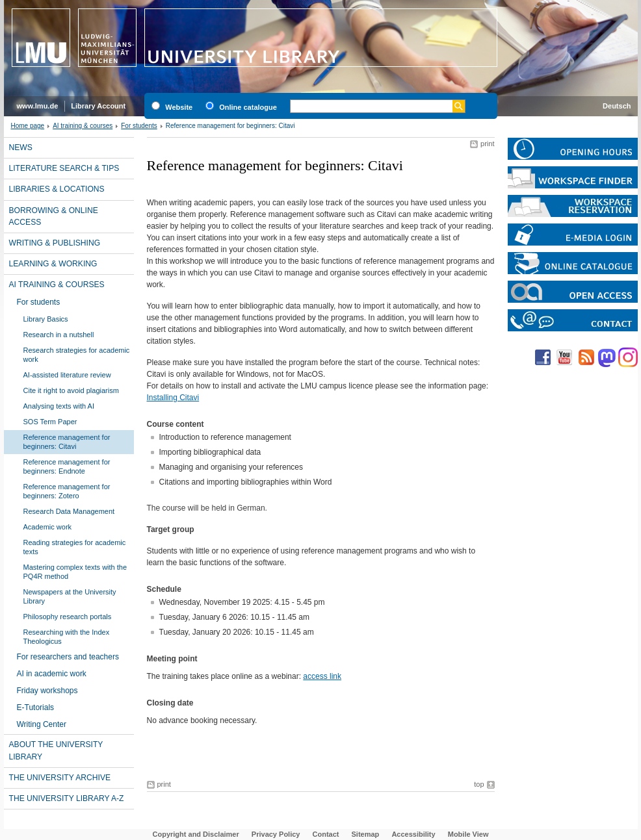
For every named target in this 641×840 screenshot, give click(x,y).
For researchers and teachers (68, 657)
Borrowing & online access (54, 216)
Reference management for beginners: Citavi (67, 442)
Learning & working (53, 264)
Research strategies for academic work (77, 355)
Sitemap (366, 834)
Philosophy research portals (68, 617)
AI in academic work (52, 674)
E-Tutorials (36, 707)
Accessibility (413, 834)
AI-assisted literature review (67, 375)
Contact (326, 834)
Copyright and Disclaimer (196, 834)
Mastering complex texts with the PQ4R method (75, 572)
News (21, 147)
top (479, 784)
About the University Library (56, 750)
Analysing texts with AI (59, 406)
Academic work (48, 527)
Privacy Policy (276, 834)
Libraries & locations (57, 189)
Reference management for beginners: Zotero (67, 491)
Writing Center (42, 724)
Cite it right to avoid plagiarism (71, 390)
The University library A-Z (67, 798)
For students (139, 126)
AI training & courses (83, 126)
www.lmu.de (38, 106)
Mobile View (468, 834)
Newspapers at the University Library (70, 596)
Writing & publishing (55, 243)
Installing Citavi (173, 398)
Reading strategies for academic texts (75, 547)
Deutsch (617, 106)
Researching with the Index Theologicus (67, 637)
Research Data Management (69, 511)
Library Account (98, 106)
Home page (28, 126)
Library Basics (46, 319)
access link (322, 676)
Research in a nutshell (59, 335)
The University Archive (60, 778)
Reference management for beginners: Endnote (67, 466)
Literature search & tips (64, 168)
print (487, 144)
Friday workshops (47, 691)
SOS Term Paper (50, 422)
